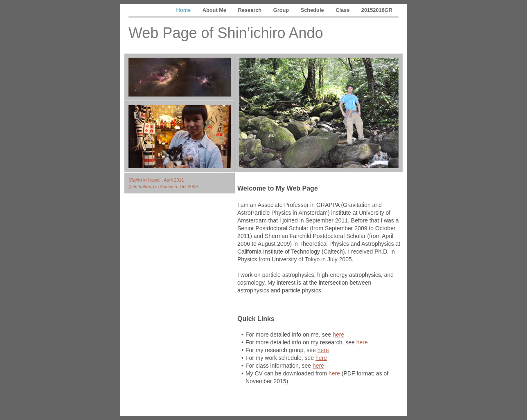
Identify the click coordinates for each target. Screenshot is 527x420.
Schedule (313, 10)
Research (251, 10)
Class (343, 10)
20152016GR (377, 10)
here (338, 335)
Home (184, 10)
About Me (215, 10)
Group (282, 10)
